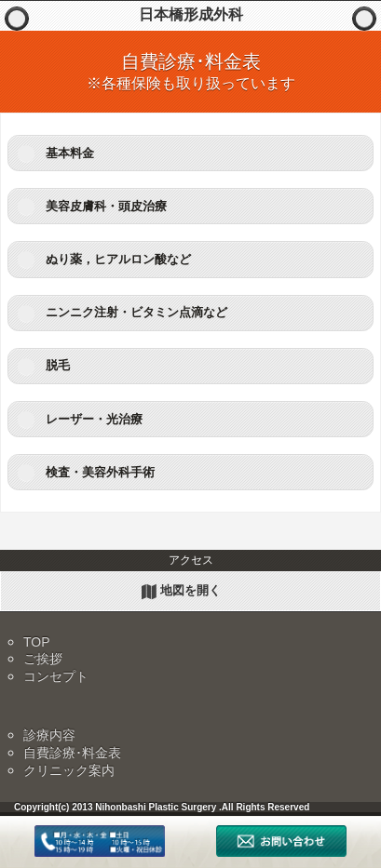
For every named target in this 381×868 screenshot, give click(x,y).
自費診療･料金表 (72, 753)
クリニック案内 (69, 770)
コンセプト (56, 676)
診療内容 (49, 735)
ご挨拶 (43, 659)
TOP (37, 642)
